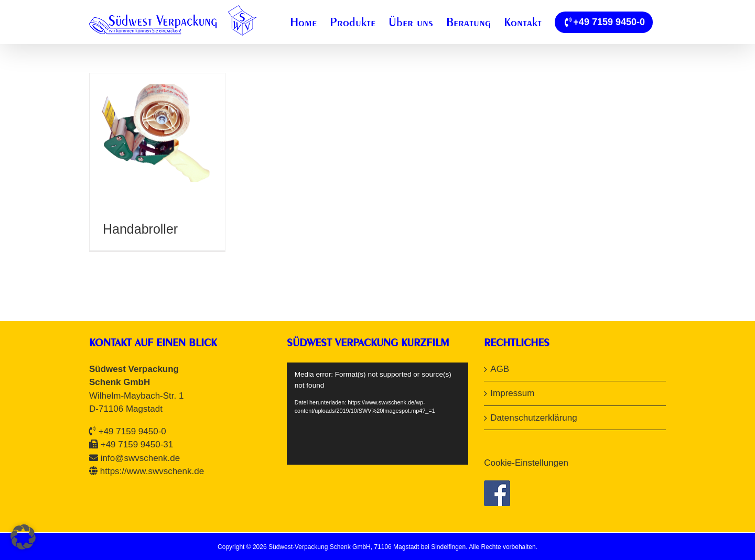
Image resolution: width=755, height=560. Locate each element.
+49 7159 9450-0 (132, 431)
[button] (23, 537)
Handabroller (140, 229)
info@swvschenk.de (140, 458)
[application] (378, 414)
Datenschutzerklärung (533, 418)
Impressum (512, 393)
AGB (500, 369)
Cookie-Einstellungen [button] (526, 463)
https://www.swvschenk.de (152, 471)
